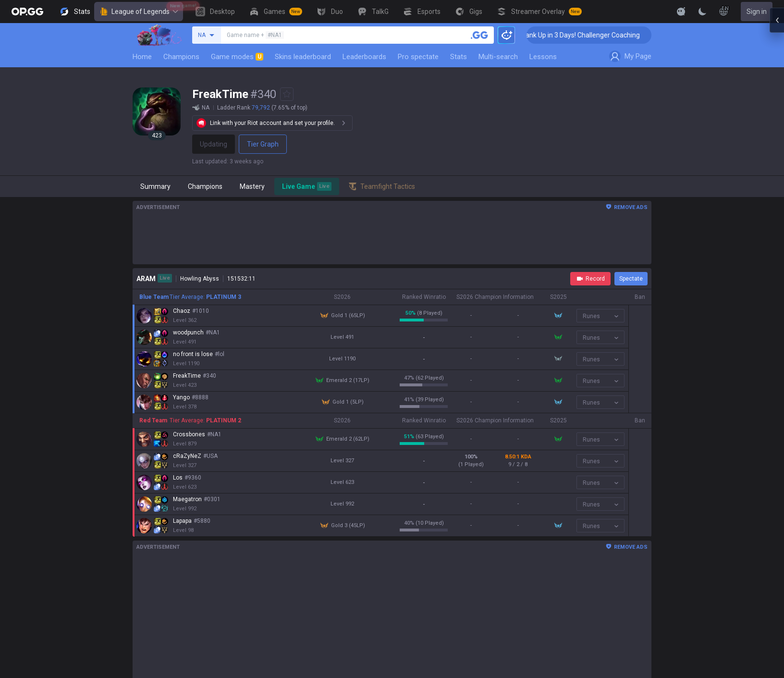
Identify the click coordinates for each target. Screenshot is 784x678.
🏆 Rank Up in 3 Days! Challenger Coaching (592, 35)
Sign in (757, 12)
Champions (181, 57)
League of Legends (139, 12)
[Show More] (681, 12)
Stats (459, 57)
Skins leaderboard (303, 57)
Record (590, 279)
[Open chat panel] (777, 173)
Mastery (252, 186)
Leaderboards (364, 57)
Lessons (543, 57)
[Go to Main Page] (27, 12)
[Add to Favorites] (287, 94)
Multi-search (498, 57)
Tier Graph (263, 144)
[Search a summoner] (479, 35)
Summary (155, 186)
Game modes (237, 57)
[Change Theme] (702, 12)
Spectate (631, 279)
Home (142, 57)
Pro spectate (418, 57)
